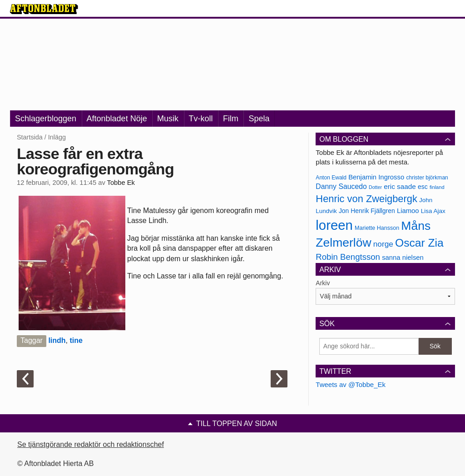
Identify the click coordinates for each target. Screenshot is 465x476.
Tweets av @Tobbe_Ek (351, 384)
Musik (168, 119)
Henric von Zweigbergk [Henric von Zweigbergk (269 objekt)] (366, 199)
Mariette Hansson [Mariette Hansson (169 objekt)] (377, 228)
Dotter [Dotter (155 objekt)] (375, 187)
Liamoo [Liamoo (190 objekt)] (408, 211)
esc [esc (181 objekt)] (423, 187)
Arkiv (323, 283)
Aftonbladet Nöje (117, 119)
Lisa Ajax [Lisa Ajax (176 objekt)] (433, 211)
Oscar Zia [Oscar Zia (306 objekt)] (419, 243)
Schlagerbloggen (46, 119)
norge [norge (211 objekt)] (383, 244)
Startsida (30, 137)
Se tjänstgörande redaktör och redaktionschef (91, 444)
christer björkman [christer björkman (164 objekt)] (427, 178)
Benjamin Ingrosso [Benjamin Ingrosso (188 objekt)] (376, 177)
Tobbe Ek (121, 183)
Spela (259, 119)
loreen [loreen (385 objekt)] (334, 225)
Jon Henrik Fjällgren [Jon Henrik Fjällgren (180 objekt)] (367, 211)
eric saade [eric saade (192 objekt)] (400, 186)
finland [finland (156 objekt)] (437, 187)
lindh (57, 340)
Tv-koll (201, 119)
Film (231, 119)
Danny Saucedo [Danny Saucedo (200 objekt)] (341, 186)
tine (76, 340)
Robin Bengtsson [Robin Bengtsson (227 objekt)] (348, 257)
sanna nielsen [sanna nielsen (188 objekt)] (403, 258)
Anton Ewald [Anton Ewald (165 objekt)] (331, 178)
